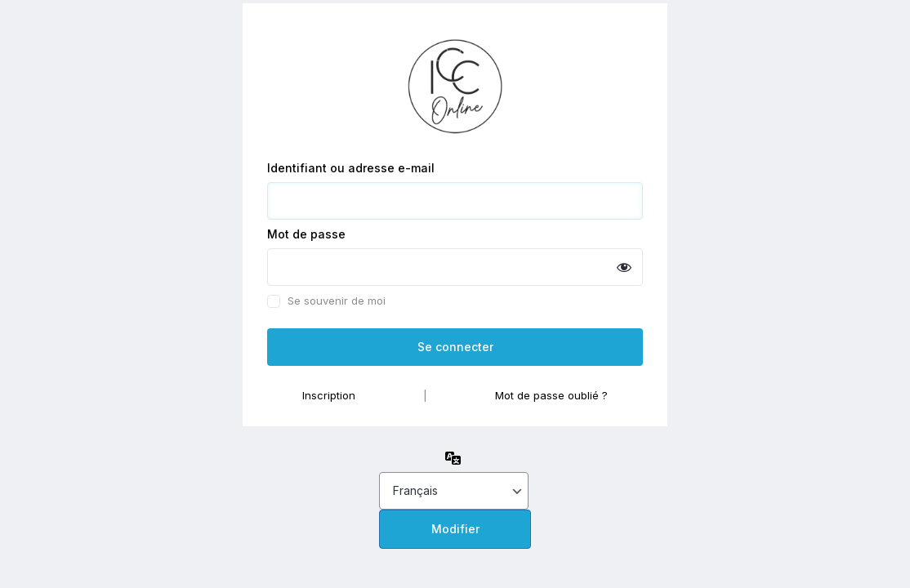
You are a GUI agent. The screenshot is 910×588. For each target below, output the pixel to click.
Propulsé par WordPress (455, 82)
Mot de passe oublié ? (551, 395)
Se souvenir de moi (337, 301)
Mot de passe (306, 234)
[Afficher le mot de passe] (624, 267)
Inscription (329, 395)
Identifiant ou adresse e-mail (351, 168)
